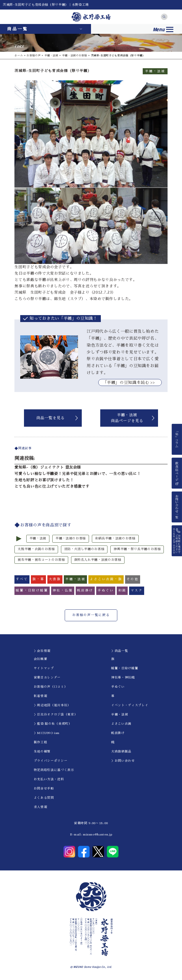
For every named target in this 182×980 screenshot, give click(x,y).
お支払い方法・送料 (49, 779)
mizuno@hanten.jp (97, 834)
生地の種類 (42, 751)
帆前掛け (118, 733)
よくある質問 (44, 798)
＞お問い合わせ (123, 761)
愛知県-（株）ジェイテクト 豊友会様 (48, 467)
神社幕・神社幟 (123, 677)
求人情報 (41, 807)
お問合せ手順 (44, 788)
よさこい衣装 (121, 724)
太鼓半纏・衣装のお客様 (36, 549)
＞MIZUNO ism (47, 733)
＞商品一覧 (120, 651)
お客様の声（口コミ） (51, 687)
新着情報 (41, 696)
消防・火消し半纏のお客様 (84, 549)
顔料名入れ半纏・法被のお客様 (98, 560)
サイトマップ (44, 668)
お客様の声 (34, 55)
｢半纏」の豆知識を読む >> (130, 382)
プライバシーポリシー (51, 761)
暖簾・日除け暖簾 (125, 668)
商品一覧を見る (51, 418)
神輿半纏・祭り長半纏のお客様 (137, 549)
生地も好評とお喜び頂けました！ (44, 480)
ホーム (19, 55)
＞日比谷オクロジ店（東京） (56, 714)
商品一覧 (18, 29)
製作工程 (41, 742)
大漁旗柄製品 (121, 751)
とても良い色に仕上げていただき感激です (52, 486)
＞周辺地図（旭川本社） (52, 705)
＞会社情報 (42, 651)
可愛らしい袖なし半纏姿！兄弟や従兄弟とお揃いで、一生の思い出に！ (78, 474)
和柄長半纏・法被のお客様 (115, 538)
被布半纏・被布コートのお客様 (41, 560)
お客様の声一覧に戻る (91, 615)
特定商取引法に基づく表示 (54, 770)
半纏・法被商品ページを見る (127, 418)
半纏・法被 (51, 55)
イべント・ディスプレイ (130, 705)
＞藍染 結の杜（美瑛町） (53, 724)
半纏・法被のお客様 (75, 55)
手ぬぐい (118, 687)
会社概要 (41, 659)
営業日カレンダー (47, 677)
